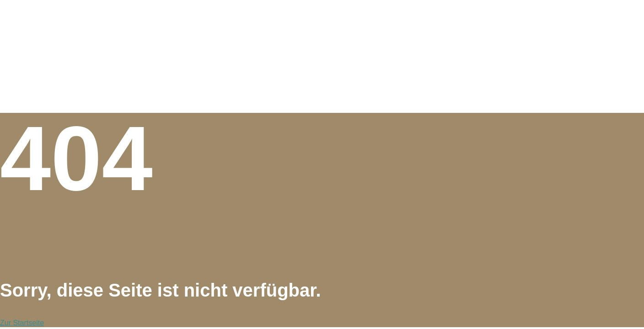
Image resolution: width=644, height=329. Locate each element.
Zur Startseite (22, 323)
